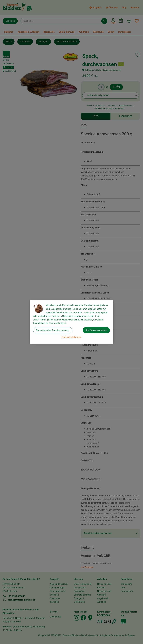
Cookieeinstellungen (71, 337)
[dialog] (71, 322)
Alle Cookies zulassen (96, 330)
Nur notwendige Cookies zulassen (53, 330)
